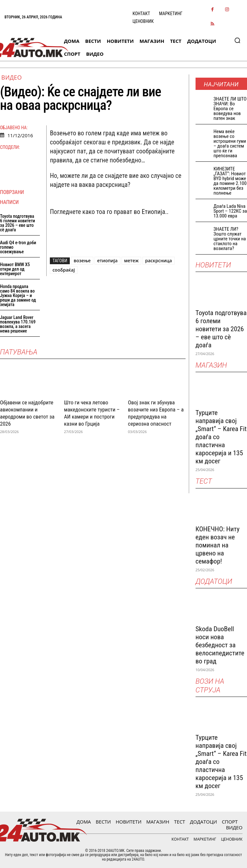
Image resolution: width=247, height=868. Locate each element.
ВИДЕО (12, 77)
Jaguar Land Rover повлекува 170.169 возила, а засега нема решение (18, 324)
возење (82, 260)
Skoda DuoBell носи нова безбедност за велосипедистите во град (220, 645)
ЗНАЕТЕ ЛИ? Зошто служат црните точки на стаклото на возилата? (230, 239)
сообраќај (64, 270)
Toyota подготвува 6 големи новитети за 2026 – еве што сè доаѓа (18, 223)
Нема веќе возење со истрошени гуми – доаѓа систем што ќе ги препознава (230, 144)
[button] (237, 40)
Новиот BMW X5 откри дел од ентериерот (15, 269)
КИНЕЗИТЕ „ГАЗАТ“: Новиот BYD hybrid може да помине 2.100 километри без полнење (230, 181)
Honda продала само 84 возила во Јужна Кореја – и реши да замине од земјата (18, 295)
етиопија (107, 260)
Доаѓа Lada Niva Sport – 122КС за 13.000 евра (230, 211)
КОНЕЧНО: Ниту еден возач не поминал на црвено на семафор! (218, 545)
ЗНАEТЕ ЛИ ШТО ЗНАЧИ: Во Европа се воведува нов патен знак (230, 109)
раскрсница (158, 260)
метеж (132, 260)
